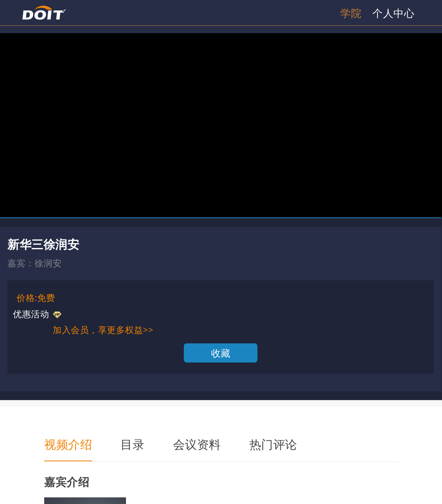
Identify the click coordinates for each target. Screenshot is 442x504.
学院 (351, 13)
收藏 (221, 353)
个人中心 (393, 13)
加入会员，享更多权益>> (103, 330)
